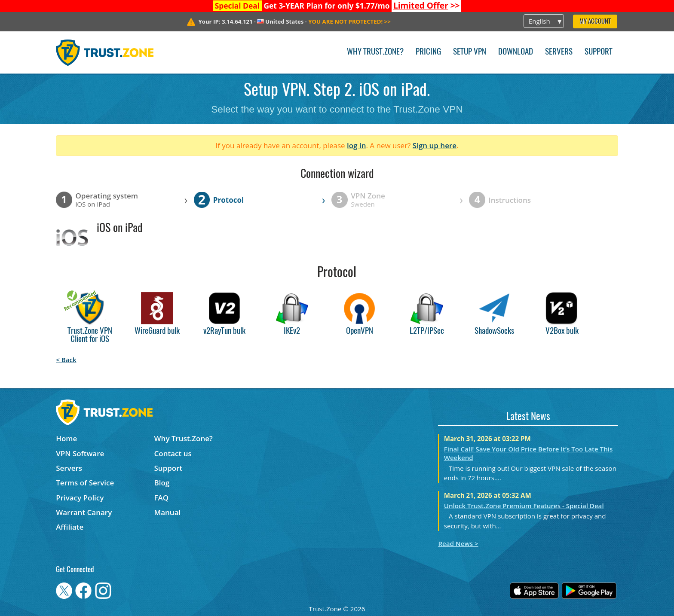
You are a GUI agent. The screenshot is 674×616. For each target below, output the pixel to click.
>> (427, 6)
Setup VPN (470, 52)
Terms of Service (85, 483)
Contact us (173, 453)
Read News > (458, 543)
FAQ (162, 498)
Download (516, 52)
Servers (559, 52)
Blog (162, 483)
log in (357, 145)
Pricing (428, 52)
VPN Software (80, 453)
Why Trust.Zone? (375, 52)
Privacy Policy (80, 498)
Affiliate (70, 527)
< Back (66, 360)
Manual (168, 512)
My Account (595, 22)
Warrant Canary (84, 512)
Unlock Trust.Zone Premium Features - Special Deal (524, 506)
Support (599, 52)
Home (66, 438)
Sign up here (435, 145)
